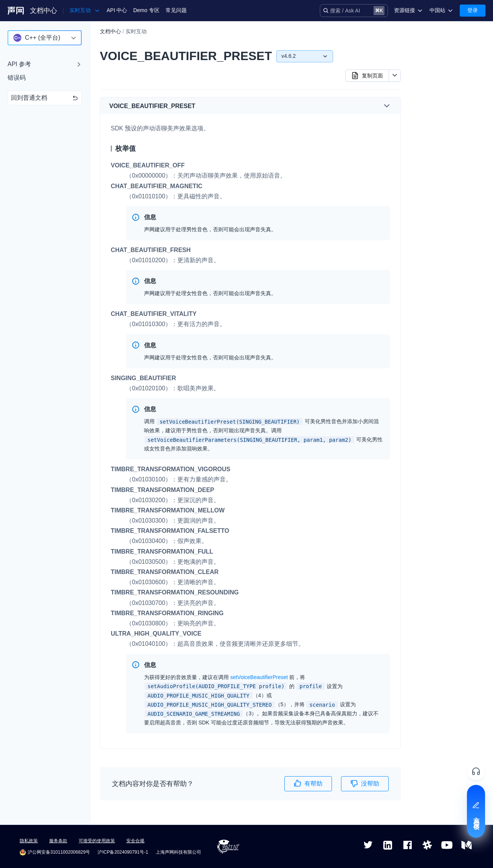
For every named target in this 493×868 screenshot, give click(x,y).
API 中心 (117, 10)
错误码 (17, 78)
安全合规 (135, 841)
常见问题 (176, 10)
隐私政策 (29, 841)
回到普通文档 (45, 98)
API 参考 (19, 64)
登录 (473, 10)
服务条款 (58, 841)
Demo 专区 (146, 10)
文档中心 (43, 11)
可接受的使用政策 (97, 841)
